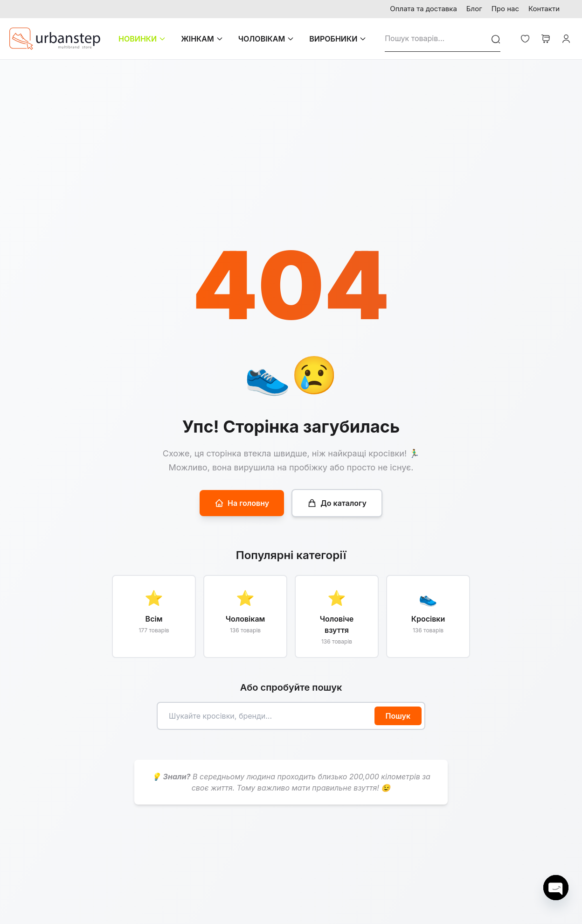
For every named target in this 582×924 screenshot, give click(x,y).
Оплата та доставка (423, 9)
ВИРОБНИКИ (338, 39)
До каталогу (337, 503)
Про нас (505, 9)
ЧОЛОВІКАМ (266, 39)
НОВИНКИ (142, 39)
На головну (242, 503)
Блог (474, 9)
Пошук (398, 716)
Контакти (544, 9)
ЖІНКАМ (202, 39)
